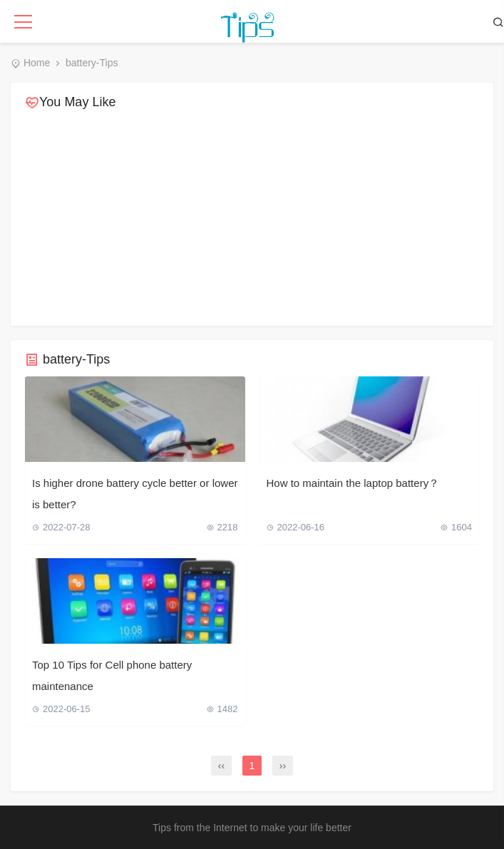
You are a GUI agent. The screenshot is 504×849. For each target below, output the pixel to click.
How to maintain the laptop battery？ (353, 483)
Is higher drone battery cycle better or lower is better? (135, 494)
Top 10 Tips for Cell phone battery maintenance (112, 675)
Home (37, 63)
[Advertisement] (252, 219)
